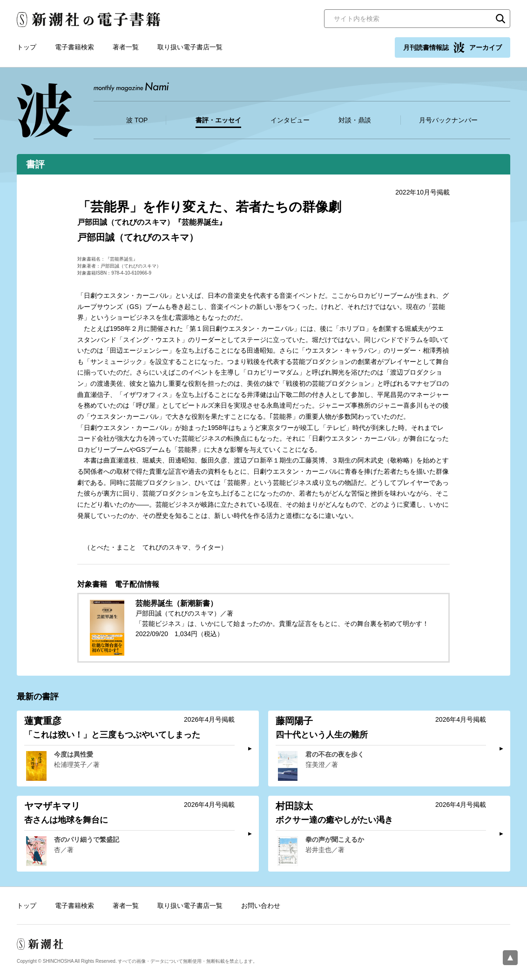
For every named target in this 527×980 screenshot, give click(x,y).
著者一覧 (126, 47)
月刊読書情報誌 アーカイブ (453, 47)
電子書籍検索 (74, 47)
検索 (500, 19)
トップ (27, 47)
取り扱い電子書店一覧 (190, 47)
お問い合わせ (261, 906)
